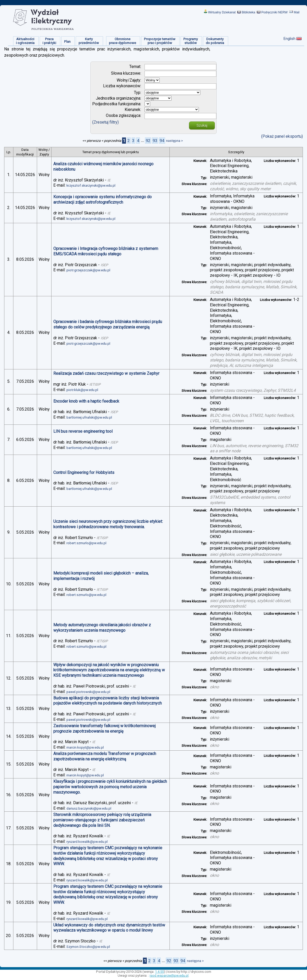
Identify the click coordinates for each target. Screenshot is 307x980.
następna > (174, 141)
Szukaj (202, 125)
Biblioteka (249, 12)
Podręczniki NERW (275, 12)
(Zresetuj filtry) (105, 122)
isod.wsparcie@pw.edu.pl (169, 975)
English (289, 39)
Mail (297, 12)
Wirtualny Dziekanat (222, 12)
